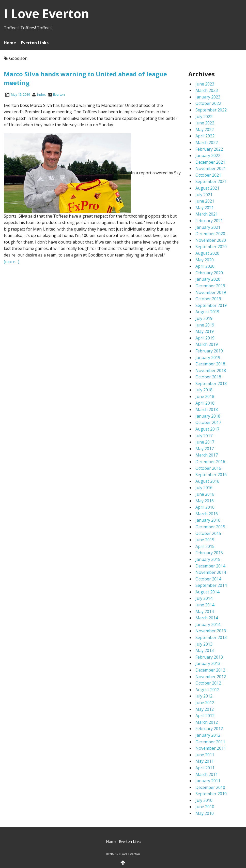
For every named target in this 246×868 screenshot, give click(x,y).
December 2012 (210, 670)
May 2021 (205, 208)
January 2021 (208, 227)
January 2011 (208, 781)
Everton (59, 94)
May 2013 (205, 650)
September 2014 (211, 585)
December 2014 (210, 566)
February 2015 (209, 553)
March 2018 (207, 409)
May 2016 (205, 501)
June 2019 (205, 325)
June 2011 (205, 755)
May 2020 (205, 260)
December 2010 (210, 787)
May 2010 (205, 813)
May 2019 (205, 331)
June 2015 (205, 540)
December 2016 (210, 462)
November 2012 (211, 677)
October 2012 (208, 683)
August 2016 (207, 481)
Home (10, 43)
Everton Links (35, 43)
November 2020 (211, 240)
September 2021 (211, 181)
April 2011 (205, 768)
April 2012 (205, 716)
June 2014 (205, 605)
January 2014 (208, 624)
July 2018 (204, 390)
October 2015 (208, 533)
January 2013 (208, 663)
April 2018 (205, 403)
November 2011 (211, 748)
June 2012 (205, 703)
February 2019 (209, 351)
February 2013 (209, 657)
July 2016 (204, 488)
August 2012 (207, 690)
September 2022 (211, 110)
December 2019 (210, 286)
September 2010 (211, 794)
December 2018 (210, 364)
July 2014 (204, 598)
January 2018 (208, 416)
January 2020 (208, 279)
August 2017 (207, 429)
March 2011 (207, 774)
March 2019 (207, 344)
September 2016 (211, 475)
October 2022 (208, 103)
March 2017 (207, 455)
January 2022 (208, 155)
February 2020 (209, 273)
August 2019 (207, 312)
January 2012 (208, 735)
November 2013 (211, 631)
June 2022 (205, 123)
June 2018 (205, 396)
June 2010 (205, 807)
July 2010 (204, 800)
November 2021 (211, 168)
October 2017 (208, 422)
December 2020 (210, 234)
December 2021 (210, 162)
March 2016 (207, 514)
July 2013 (204, 644)
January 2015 (208, 559)
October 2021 (208, 175)
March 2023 (207, 90)
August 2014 (207, 592)
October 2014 (208, 579)
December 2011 (210, 742)
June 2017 (205, 442)
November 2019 (211, 292)
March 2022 (207, 143)
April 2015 (205, 546)
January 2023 (208, 97)
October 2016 (208, 468)
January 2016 (208, 520)
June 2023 (205, 84)
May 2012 (205, 709)
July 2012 (204, 696)
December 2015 (210, 527)
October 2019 (208, 299)
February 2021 (209, 221)
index (41, 94)
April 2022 (205, 136)
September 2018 (211, 383)
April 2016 (205, 507)
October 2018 (208, 377)
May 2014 (205, 611)
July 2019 (204, 318)
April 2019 (205, 338)
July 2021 (204, 195)
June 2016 (205, 494)
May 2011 (205, 761)
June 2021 (205, 201)
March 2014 (207, 618)
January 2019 (208, 358)
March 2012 (207, 722)
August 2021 (207, 188)
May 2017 (205, 449)
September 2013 (211, 637)
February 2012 (209, 729)
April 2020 (205, 266)
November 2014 (211, 572)
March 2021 (207, 214)
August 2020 (207, 253)
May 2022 (205, 130)
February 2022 (209, 149)
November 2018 (211, 371)
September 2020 (211, 247)
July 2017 (204, 436)
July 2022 (204, 117)
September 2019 (211, 305)
